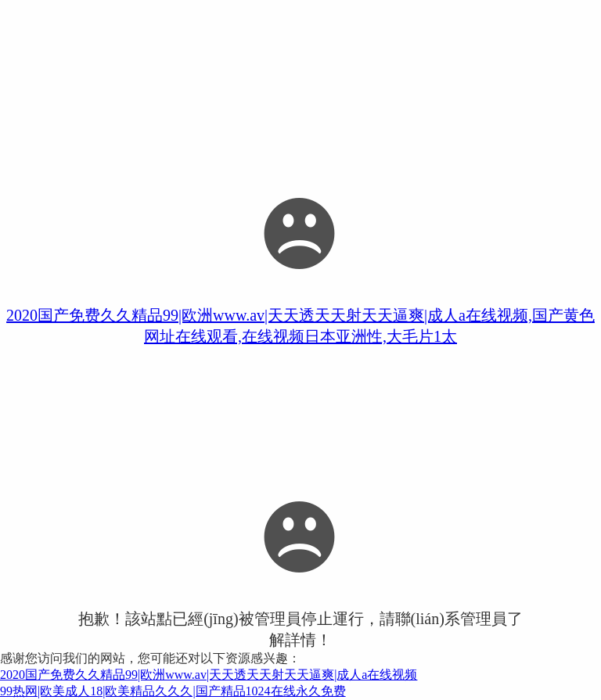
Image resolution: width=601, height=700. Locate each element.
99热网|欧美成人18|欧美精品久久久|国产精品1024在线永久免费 (173, 691)
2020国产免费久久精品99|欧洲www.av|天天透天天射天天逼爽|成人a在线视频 (209, 675)
